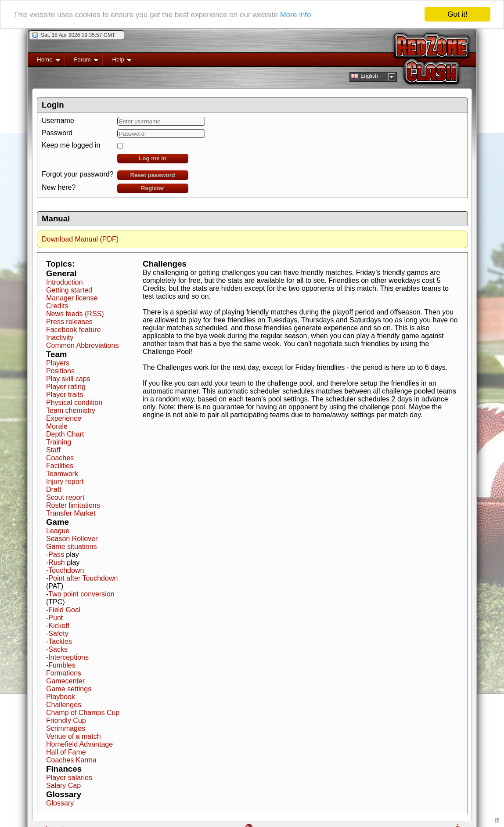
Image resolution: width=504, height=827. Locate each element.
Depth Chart (65, 434)
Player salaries (69, 777)
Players (58, 363)
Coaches (60, 457)
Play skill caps (68, 378)
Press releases (69, 321)
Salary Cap (63, 785)
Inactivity (60, 337)
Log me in (153, 158)
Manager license (72, 298)
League (58, 530)
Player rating (66, 386)
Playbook (61, 696)
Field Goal (64, 609)
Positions (60, 370)
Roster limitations (73, 505)
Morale (57, 426)
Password (57, 132)
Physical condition (74, 402)
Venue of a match (74, 736)
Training (59, 442)
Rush (56, 562)
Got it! (457, 14)
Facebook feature (74, 329)
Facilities (60, 465)
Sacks (58, 649)
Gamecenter (65, 681)
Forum (81, 61)
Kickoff (59, 625)
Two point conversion (81, 594)
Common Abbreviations (82, 345)
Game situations (72, 546)
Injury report (65, 481)
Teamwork (62, 473)
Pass (56, 554)
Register (153, 188)
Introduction (65, 282)
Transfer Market (71, 513)
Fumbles (62, 665)
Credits (57, 305)
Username (58, 120)
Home (44, 61)
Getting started (69, 290)
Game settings (69, 688)
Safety (58, 633)
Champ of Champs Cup (83, 712)
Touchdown (66, 570)
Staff (53, 450)
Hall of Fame (66, 752)
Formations (64, 673)
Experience (64, 418)
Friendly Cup (66, 720)
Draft (54, 489)
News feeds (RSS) (75, 313)
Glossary (60, 803)
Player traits (65, 394)
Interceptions (68, 657)
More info (296, 14)
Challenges (64, 704)
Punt (56, 617)
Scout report (65, 497)
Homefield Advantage (79, 744)
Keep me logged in (71, 145)
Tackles (60, 641)
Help (117, 61)
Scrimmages (66, 728)
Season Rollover (72, 538)
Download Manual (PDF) (80, 239)
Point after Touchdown (83, 578)
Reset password (153, 175)
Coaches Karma (71, 760)
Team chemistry (71, 410)
